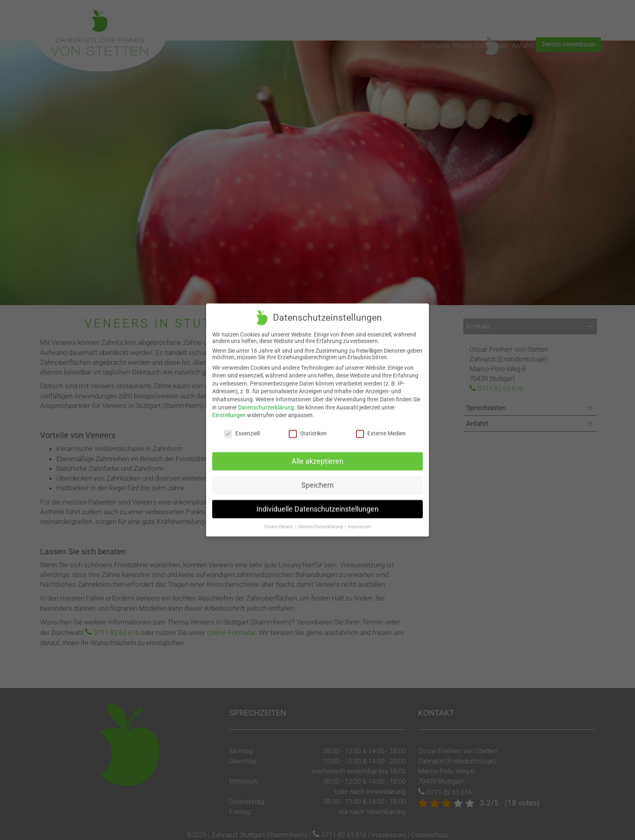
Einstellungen (229, 410)
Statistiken (308, 428)
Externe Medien (381, 428)
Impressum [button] (359, 522)
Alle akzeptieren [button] (317, 456)
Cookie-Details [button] (279, 522)
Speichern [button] (317, 480)
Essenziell (242, 428)
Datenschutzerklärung (266, 402)
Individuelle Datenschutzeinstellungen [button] (317, 504)
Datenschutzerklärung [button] (321, 522)
